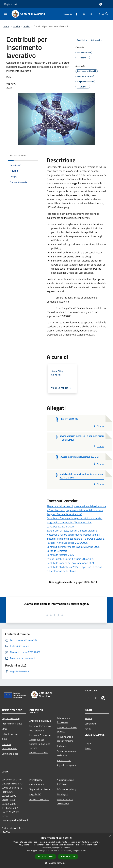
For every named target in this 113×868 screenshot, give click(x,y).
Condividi (82, 40)
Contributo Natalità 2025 (60, 555)
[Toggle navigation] (6, 14)
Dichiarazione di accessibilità (65, 802)
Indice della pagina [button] (18, 156)
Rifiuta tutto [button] (68, 857)
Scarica (98, 426)
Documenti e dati (10, 754)
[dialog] (56, 851)
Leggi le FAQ (35, 794)
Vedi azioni (97, 40)
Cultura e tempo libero (40, 726)
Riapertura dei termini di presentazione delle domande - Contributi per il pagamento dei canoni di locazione (76, 508)
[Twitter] (83, 14)
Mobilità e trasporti (39, 753)
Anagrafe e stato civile (40, 721)
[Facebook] (76, 14)
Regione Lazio (11, 4)
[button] (56, 863)
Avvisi (27, 26)
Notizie (88, 718)
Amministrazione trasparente (65, 782)
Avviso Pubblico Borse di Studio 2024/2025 (71, 559)
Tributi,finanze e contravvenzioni (65, 739)
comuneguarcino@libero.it (15, 820)
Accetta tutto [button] (45, 857)
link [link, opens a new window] (84, 851)
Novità (17, 26)
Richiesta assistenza (39, 799)
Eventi (88, 748)
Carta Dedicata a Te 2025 (60, 527)
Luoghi (88, 743)
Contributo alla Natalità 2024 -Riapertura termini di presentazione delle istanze (74, 569)
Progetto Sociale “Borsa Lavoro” (64, 514)
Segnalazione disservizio (41, 789)
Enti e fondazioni (10, 734)
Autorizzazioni (64, 760)
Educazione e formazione (63, 720)
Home (6, 26)
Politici (5, 739)
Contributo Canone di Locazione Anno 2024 (71, 563)
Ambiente (62, 746)
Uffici (4, 729)
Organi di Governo (11, 718)
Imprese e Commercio (40, 735)
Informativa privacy (67, 789)
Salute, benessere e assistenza (67, 753)
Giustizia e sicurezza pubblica (67, 730)
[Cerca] (107, 14)
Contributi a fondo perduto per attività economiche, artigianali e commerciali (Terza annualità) (75, 520)
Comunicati (90, 724)
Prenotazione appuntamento (37, 782)
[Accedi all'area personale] (101, 4)
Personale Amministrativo (9, 746)
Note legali (62, 794)
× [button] (110, 837)
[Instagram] (90, 14)
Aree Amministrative (12, 724)
